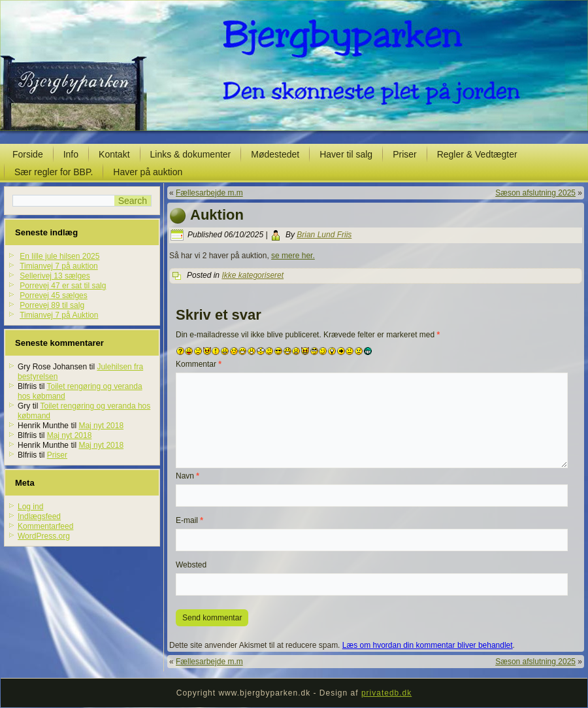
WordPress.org (44, 536)
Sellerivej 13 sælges (55, 276)
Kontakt (114, 154)
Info (71, 154)
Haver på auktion (148, 172)
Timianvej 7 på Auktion (59, 315)
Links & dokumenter (191, 154)
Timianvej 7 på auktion (59, 266)
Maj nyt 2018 (101, 426)
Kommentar (199, 364)
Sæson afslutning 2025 (535, 193)
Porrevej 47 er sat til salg (63, 286)
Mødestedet (275, 154)
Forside (28, 154)
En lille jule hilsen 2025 (59, 256)
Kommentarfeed (45, 526)
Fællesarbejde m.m (209, 193)
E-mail (189, 520)
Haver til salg (346, 154)
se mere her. (293, 256)
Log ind (30, 507)
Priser (405, 154)
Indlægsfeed (39, 516)
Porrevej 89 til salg (52, 305)
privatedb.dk (386, 693)
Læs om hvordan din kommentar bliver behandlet (428, 645)
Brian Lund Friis (324, 235)
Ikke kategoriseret (253, 275)
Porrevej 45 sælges (53, 295)
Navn (188, 476)
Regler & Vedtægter (477, 154)
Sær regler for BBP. (54, 172)
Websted (191, 565)
